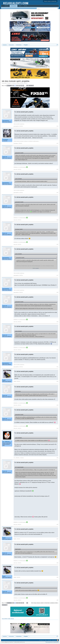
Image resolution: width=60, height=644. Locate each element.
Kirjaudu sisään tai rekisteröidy (50, 1)
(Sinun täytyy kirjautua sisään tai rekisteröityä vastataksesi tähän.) (45, 603)
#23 (57, 169)
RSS (58, 640)
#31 (57, 367)
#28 (57, 292)
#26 (57, 244)
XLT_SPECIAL (6, 442)
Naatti (4, 380)
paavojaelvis (6, 121)
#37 (57, 539)
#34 (57, 428)
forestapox (5, 140)
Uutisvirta (6, 6)
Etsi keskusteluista (6, 8)
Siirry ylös (54, 640)
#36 (57, 524)
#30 (57, 350)
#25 (57, 220)
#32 (57, 381)
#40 (57, 600)
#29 (57, 322)
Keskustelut (14, 6)
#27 (57, 275)
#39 (57, 577)
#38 (57, 563)
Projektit (9, 83)
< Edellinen (9, 86)
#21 (57, 126)
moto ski (22, 83)
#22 (57, 143)
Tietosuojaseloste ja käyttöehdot (52, 642)
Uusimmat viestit (15, 8)
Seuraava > (31, 86)
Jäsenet (25, 6)
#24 (57, 193)
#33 (57, 405)
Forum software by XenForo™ (13, 642)
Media (20, 6)
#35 (57, 458)
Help (46, 640)
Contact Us (42, 640)
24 (27, 86)
